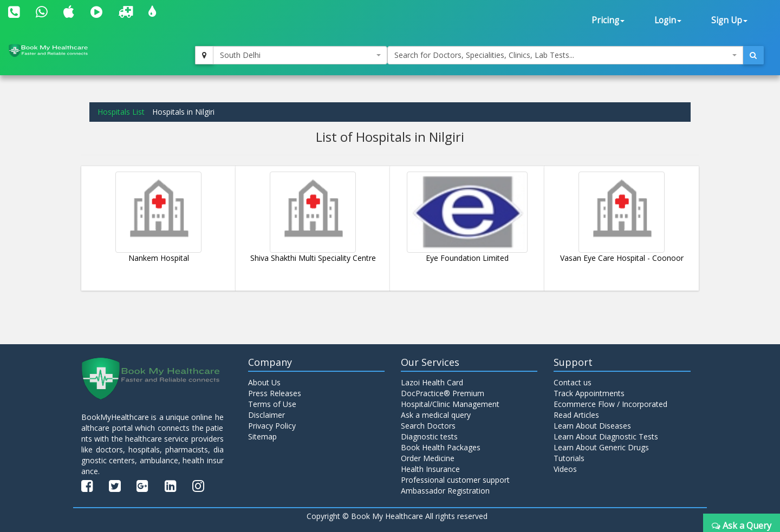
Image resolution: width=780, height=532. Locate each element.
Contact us (573, 382)
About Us (264, 382)
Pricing (608, 20)
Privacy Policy (272, 426)
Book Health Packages (441, 447)
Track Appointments (589, 393)
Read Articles (576, 415)
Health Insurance (430, 469)
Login (668, 20)
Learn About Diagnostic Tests (606, 436)
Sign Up (729, 20)
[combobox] (300, 55)
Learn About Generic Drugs (601, 447)
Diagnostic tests (429, 436)
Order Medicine (428, 458)
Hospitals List (121, 112)
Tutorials (569, 458)
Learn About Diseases (592, 426)
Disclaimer (266, 415)
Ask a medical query (436, 415)
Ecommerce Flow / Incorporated (610, 404)
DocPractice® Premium (443, 393)
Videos (565, 469)
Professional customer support (455, 480)
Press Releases (275, 393)
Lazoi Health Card (432, 382)
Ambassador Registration (445, 491)
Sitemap (262, 436)
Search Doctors (428, 426)
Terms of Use (272, 404)
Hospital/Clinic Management (450, 404)
